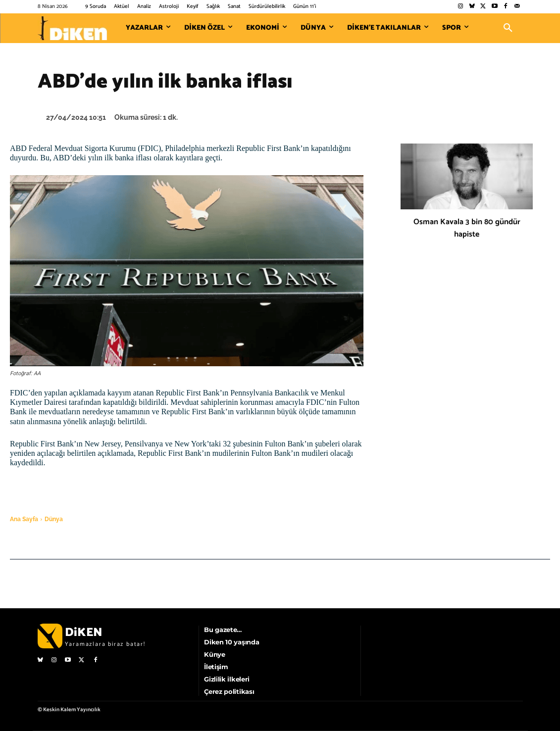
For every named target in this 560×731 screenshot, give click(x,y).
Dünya (54, 519)
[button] (508, 28)
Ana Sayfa (24, 519)
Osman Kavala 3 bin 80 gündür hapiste (467, 228)
